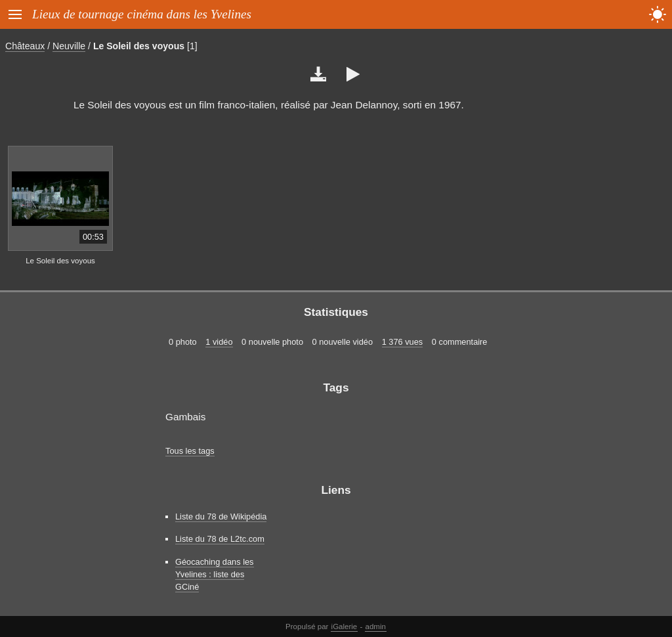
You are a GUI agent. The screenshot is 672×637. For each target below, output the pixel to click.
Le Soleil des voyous (139, 46)
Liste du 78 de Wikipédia (221, 516)
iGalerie (345, 626)
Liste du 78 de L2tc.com (220, 539)
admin (376, 626)
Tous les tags (190, 451)
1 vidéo (219, 342)
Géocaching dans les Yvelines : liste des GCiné (215, 574)
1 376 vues (403, 342)
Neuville (69, 46)
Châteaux (25, 46)
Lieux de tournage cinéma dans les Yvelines (142, 14)
